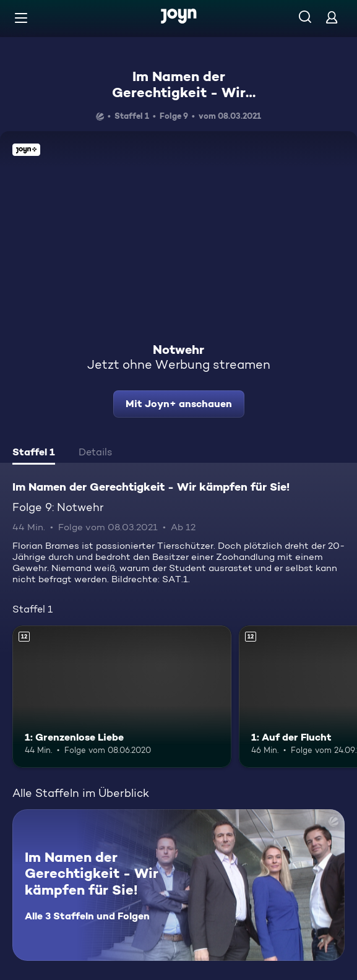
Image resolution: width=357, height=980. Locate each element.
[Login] (332, 17)
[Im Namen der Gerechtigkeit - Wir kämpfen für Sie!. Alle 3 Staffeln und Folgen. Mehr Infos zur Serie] (178, 885)
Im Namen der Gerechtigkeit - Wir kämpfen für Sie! (179, 92)
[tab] (34, 453)
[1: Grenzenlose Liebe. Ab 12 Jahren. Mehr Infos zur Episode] (122, 697)
